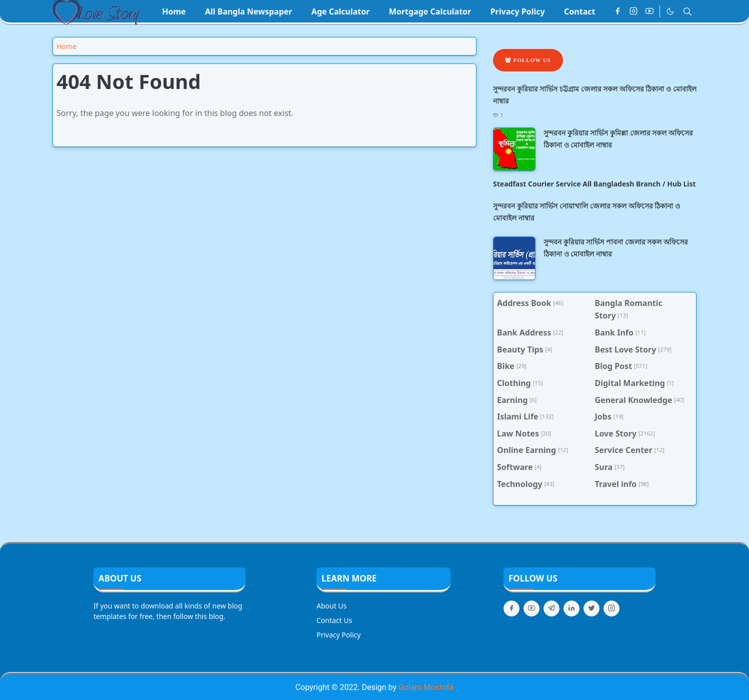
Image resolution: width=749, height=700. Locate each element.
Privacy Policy (338, 635)
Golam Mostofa (426, 687)
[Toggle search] (687, 11)
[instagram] (633, 11)
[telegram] (551, 608)
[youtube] (649, 11)
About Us (331, 606)
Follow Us (528, 60)
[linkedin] (571, 608)
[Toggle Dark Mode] (670, 11)
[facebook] (617, 11)
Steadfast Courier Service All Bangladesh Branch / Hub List (594, 184)
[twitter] (591, 608)
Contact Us (334, 620)
